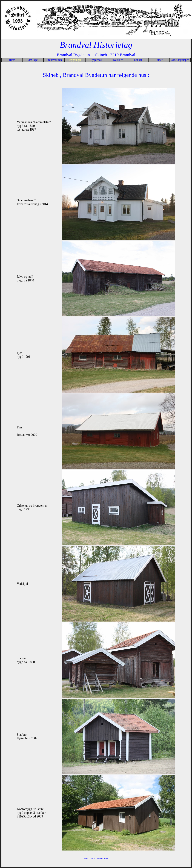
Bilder (159, 60)
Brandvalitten (54, 60)
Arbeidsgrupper (180, 60)
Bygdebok (96, 60)
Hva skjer (117, 60)
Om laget (33, 60)
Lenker (138, 60)
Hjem (12, 60)
